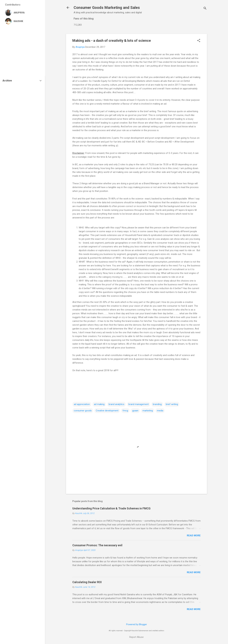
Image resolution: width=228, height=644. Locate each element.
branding (157, 404)
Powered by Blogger (137, 624)
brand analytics (116, 404)
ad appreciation (82, 404)
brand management (139, 404)
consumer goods (83, 411)
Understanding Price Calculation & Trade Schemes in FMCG (111, 508)
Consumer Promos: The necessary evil (97, 545)
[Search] (205, 9)
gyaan (135, 411)
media (160, 411)
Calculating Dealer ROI (87, 582)
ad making (99, 404)
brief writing (172, 404)
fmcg (125, 411)
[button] (199, 41)
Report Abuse (136, 637)
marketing (148, 411)
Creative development (107, 411)
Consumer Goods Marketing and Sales (107, 8)
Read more (194, 536)
